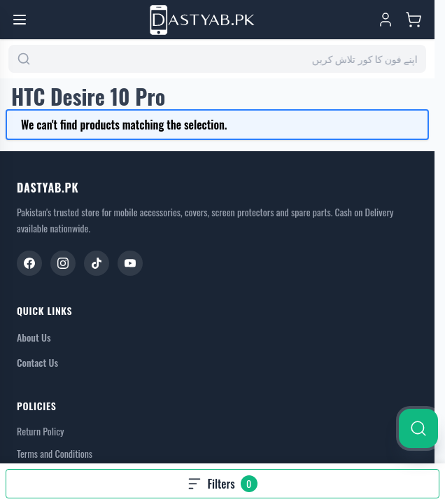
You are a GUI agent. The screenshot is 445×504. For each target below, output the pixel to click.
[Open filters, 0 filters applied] (222, 484)
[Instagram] (63, 263)
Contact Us (37, 362)
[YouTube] (130, 263)
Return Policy (40, 431)
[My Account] (386, 20)
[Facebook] (29, 263)
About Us (34, 337)
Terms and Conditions (55, 454)
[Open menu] (20, 20)
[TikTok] (97, 263)
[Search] (418, 428)
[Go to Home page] (202, 20)
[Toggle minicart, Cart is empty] (414, 20)
